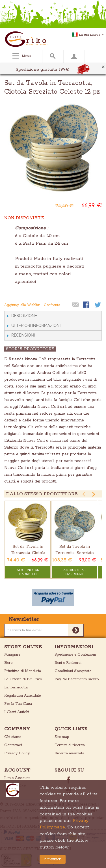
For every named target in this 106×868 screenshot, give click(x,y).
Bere (8, 663)
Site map (62, 737)
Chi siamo (13, 737)
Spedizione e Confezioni (75, 655)
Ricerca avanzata (69, 753)
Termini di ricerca (70, 745)
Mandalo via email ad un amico (75, 305)
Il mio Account (17, 778)
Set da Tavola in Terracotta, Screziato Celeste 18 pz (75, 553)
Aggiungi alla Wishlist (22, 305)
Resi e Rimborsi (68, 663)
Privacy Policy (17, 753)
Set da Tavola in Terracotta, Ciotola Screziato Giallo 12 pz (28, 553)
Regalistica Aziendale (22, 696)
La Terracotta (16, 687)
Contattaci (13, 745)
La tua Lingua (91, 35)
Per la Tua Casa (18, 704)
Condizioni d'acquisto (73, 671)
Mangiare (12, 655)
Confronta (52, 305)
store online (23, 647)
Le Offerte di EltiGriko (23, 679)
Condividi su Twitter (98, 305)
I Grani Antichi (17, 712)
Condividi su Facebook (87, 305)
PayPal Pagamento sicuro (77, 679)
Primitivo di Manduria (23, 671)
